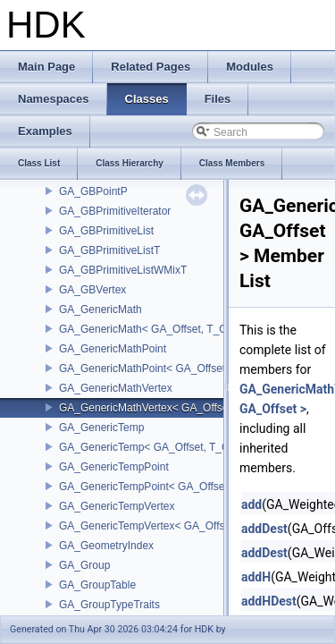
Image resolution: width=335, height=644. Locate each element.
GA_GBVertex (92, 290)
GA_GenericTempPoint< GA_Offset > (148, 487)
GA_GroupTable (97, 585)
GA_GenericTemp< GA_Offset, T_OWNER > (165, 447)
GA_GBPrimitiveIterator (115, 211)
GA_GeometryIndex (106, 546)
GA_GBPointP (93, 191)
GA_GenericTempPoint (114, 467)
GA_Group (84, 565)
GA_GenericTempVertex (117, 506)
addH (256, 577)
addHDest (269, 601)
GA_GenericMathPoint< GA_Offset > (147, 369)
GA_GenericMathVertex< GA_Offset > (150, 408)
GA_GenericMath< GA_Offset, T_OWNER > (164, 329)
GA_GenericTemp (101, 428)
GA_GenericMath (100, 309)
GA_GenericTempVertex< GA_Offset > (151, 526)
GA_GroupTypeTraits (109, 605)
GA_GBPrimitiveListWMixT (123, 270)
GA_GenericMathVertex (116, 388)
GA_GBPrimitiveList (106, 231)
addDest (264, 529)
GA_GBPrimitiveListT (109, 250)
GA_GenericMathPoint (113, 349)
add (251, 504)
